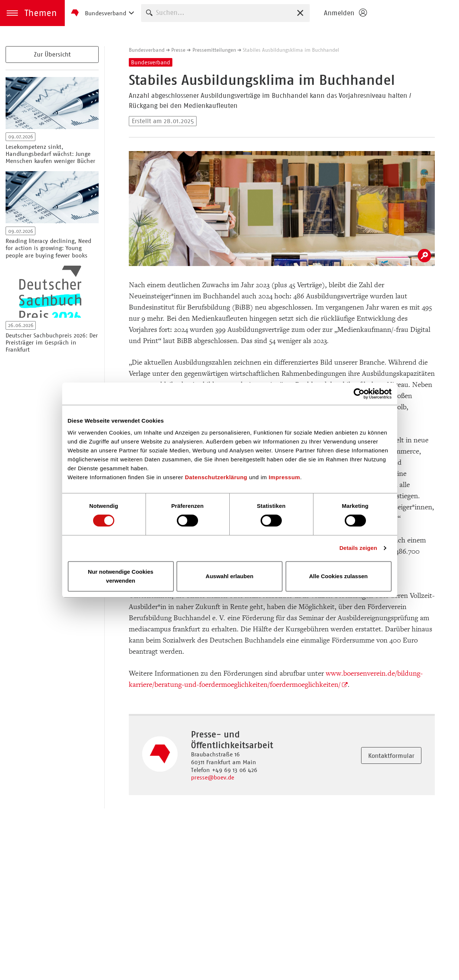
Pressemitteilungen (214, 50)
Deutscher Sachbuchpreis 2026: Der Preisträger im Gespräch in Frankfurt (52, 342)
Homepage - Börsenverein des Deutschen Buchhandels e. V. (415, 13)
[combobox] (225, 13)
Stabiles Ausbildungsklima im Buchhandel (291, 50)
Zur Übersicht (52, 54)
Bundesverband (147, 50)
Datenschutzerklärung (216, 477)
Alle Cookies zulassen (338, 576)
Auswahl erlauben (229, 576)
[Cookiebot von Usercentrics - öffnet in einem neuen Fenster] (359, 394)
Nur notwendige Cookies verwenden (121, 576)
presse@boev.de (213, 777)
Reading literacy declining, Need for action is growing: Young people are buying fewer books (48, 248)
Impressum (285, 477)
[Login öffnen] (345, 13)
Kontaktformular (391, 756)
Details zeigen (358, 548)
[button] (32, 13)
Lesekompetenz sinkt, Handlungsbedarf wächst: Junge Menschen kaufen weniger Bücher (50, 154)
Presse (178, 50)
